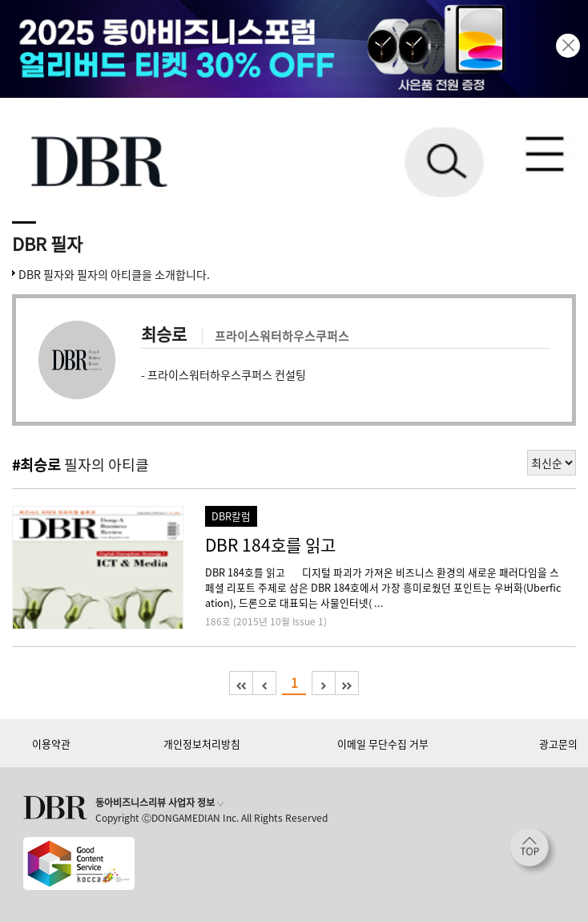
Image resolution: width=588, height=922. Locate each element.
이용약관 (51, 744)
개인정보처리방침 (202, 744)
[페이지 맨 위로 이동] (534, 851)
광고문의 (558, 744)
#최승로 (36, 465)
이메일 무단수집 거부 (383, 744)
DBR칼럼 (231, 516)
